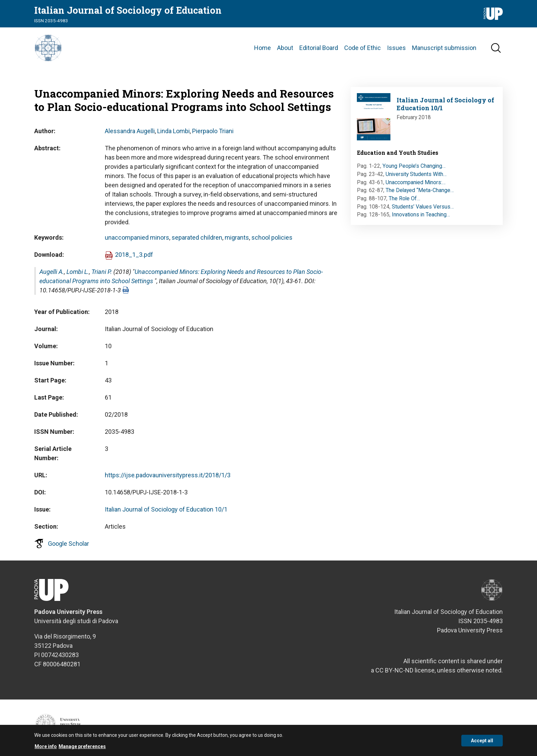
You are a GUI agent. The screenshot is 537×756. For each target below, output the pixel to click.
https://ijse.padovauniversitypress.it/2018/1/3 (168, 475)
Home (263, 48)
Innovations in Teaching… (421, 215)
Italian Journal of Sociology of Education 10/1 (166, 509)
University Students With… (416, 174)
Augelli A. (52, 272)
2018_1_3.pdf (134, 255)
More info (46, 749)
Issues (396, 48)
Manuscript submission (444, 48)
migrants (237, 237)
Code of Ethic (363, 48)
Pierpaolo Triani (213, 131)
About (285, 48)
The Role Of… (404, 198)
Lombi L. (78, 272)
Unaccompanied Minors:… (416, 182)
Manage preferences (82, 749)
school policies (272, 237)
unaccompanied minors (137, 237)
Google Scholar (68, 544)
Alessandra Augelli (130, 131)
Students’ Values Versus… (423, 207)
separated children (197, 237)
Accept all (482, 743)
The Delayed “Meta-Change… (420, 190)
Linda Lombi (173, 131)
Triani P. (102, 272)
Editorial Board (319, 48)
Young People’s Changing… (414, 166)
